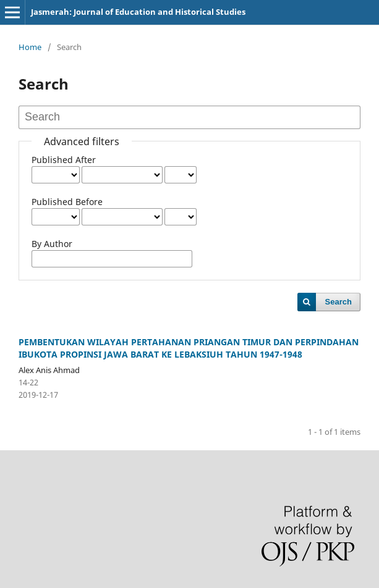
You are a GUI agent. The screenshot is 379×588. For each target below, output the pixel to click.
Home (30, 47)
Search (339, 302)
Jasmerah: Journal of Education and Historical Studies (138, 12)
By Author (52, 244)
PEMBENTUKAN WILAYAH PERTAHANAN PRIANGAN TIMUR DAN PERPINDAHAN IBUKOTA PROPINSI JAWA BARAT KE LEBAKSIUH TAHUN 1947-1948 (189, 348)
